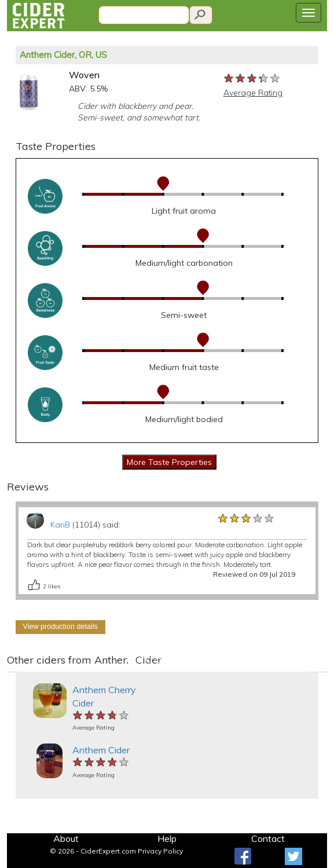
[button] (15, 672)
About (66, 838)
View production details (60, 627)
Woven (84, 75)
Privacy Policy (160, 851)
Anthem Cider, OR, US (63, 55)
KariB (60, 525)
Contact (268, 838)
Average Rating (253, 93)
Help (167, 838)
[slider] (252, 79)
